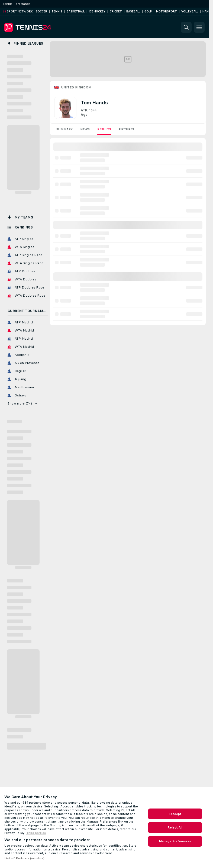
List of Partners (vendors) (24, 858)
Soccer (41, 11)
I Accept (175, 814)
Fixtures (126, 129)
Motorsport (167, 11)
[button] (186, 27)
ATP (84, 110)
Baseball (133, 11)
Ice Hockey (97, 11)
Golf (148, 11)
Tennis (57, 11)
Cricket (116, 11)
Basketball (76, 11)
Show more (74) (22, 403)
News (85, 129)
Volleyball (190, 11)
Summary (64, 129)
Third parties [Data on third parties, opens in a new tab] (36, 833)
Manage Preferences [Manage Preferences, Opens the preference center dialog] (175, 841)
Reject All (175, 827)
